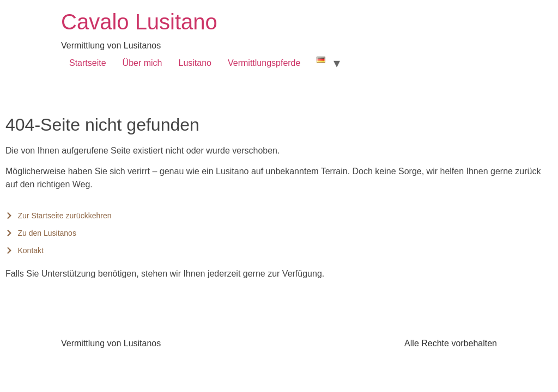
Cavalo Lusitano (139, 22)
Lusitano (195, 63)
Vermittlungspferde (264, 63)
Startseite (88, 63)
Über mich (142, 63)
